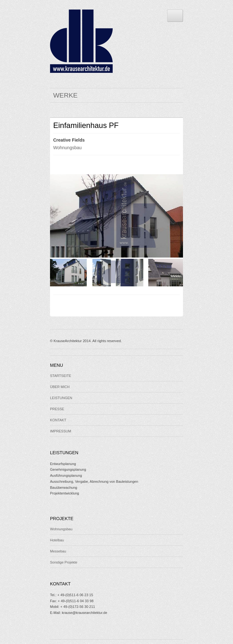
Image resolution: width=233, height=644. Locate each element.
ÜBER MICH (60, 387)
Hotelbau (57, 540)
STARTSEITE (61, 376)
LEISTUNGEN (61, 398)
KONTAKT (58, 420)
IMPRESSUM (61, 431)
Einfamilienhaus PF (86, 125)
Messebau (58, 551)
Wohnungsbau (67, 148)
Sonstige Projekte (64, 562)
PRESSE (57, 409)
